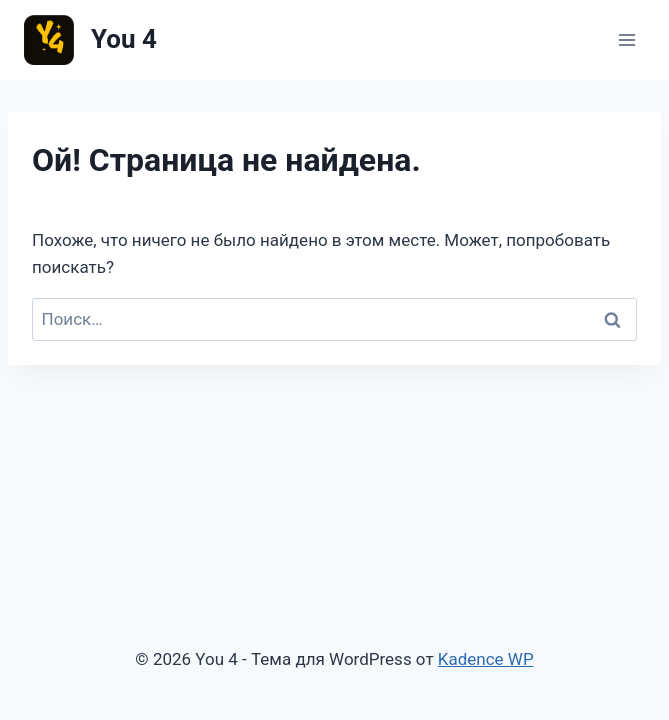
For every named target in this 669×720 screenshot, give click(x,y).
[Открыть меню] (626, 39)
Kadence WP (486, 659)
